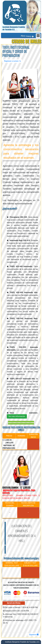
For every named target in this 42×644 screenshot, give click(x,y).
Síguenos (34, 635)
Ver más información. (17, 416)
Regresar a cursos (12, 61)
